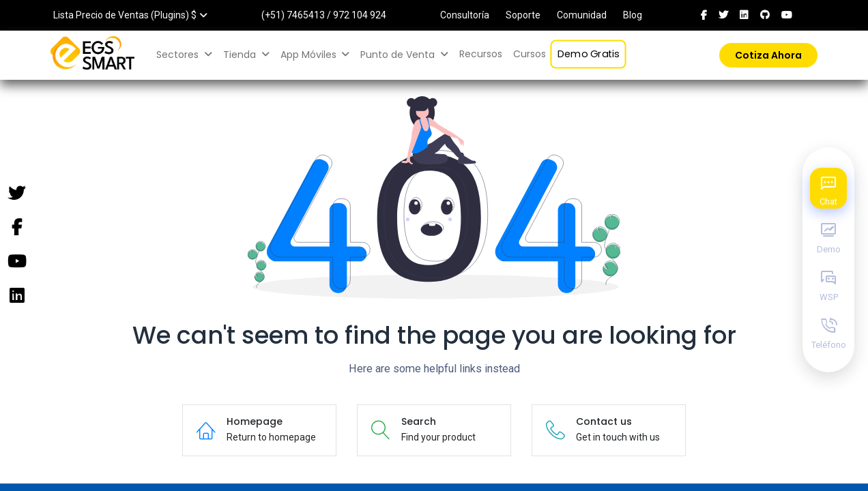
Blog (633, 15)
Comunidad (582, 15)
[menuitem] (481, 54)
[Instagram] (16, 296)
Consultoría (465, 15)
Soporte (523, 15)
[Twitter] (16, 194)
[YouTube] (16, 262)
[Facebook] (16, 228)
